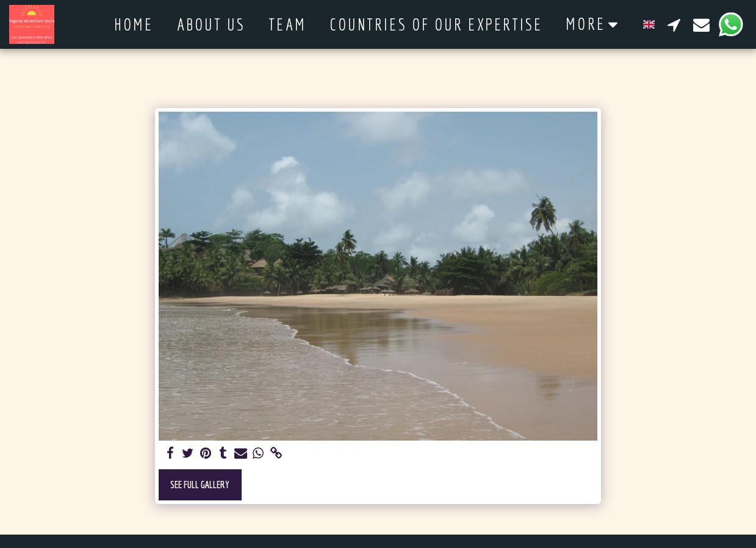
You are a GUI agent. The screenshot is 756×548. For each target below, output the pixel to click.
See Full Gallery (200, 484)
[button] (674, 24)
